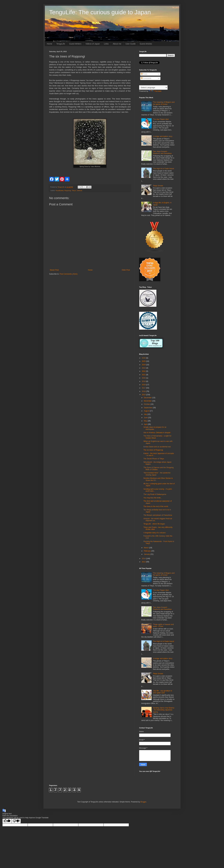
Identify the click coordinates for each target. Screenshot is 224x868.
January (147, 554)
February (147, 551)
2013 (144, 562)
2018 (144, 385)
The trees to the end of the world (156, 506)
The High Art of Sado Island (163, 169)
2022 (144, 371)
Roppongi (68, 191)
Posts (144, 74)
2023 (144, 368)
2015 (144, 395)
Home (49, 44)
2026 (144, 358)
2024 (144, 365)
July (146, 414)
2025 (144, 361)
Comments (146, 78)
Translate (155, 91)
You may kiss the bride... (153, 498)
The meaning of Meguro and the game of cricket (164, 103)
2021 (144, 375)
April (146, 424)
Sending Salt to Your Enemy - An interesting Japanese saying (164, 710)
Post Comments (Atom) (68, 274)
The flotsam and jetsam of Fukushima (158, 515)
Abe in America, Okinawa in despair (157, 433)
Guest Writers (75, 44)
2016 (144, 391)
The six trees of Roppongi (153, 450)
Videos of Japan (93, 44)
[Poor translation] (16, 821)
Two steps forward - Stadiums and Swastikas (162, 152)
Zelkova (79, 191)
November (148, 401)
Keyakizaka (60, 191)
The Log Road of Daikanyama (155, 494)
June (146, 418)
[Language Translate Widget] (153, 87)
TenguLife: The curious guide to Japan (100, 12)
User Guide (130, 44)
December (148, 398)
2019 (144, 381)
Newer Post (54, 270)
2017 (144, 388)
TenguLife (61, 44)
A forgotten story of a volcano (154, 533)
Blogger (143, 802)
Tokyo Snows (158, 186)
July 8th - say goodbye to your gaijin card (162, 692)
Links (106, 44)
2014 (144, 559)
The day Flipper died (161, 119)
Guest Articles (146, 44)
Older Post (126, 270)
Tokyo (74, 191)
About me (117, 44)
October (147, 404)
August (147, 411)
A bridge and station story (163, 136)
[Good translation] (7, 821)
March (146, 548)
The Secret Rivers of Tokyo (154, 459)
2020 (144, 378)
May (146, 421)
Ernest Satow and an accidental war (157, 447)
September (148, 408)
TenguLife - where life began (154, 524)
